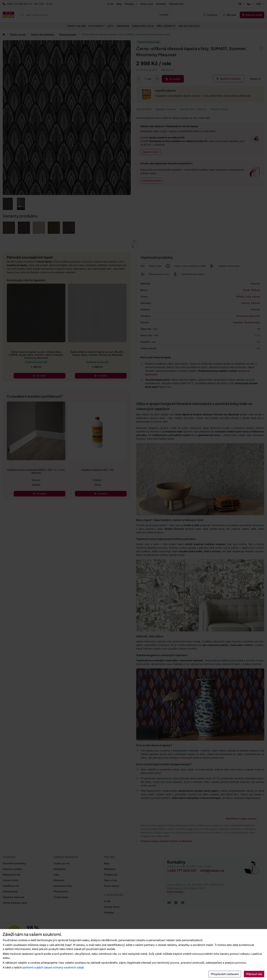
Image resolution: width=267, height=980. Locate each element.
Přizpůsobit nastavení (225, 974)
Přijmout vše (254, 974)
